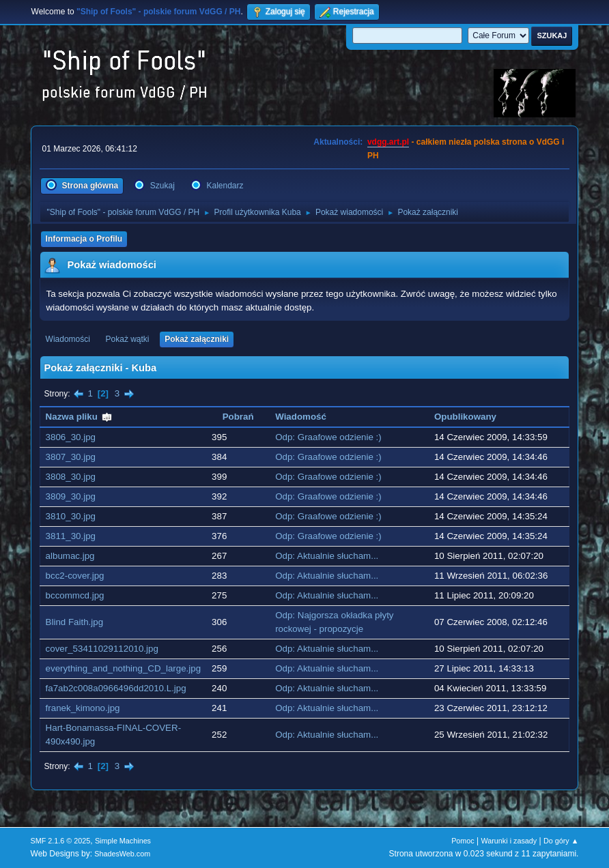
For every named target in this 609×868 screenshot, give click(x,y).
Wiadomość (301, 417)
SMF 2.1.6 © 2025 (61, 841)
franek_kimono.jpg (83, 708)
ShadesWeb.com (122, 854)
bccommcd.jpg (75, 595)
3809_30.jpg (71, 496)
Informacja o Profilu (84, 239)
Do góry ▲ (561, 841)
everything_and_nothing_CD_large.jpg (123, 668)
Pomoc (463, 841)
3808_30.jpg (71, 477)
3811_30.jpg (71, 536)
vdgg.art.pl (388, 142)
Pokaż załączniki (197, 339)
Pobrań (238, 417)
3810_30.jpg (71, 516)
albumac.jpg (70, 556)
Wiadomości (68, 339)
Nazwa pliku (79, 417)
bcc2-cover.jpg (75, 576)
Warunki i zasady (509, 841)
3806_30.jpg (71, 437)
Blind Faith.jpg (74, 622)
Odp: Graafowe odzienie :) (328, 437)
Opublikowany (465, 417)
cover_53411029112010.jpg (102, 649)
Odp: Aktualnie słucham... (327, 556)
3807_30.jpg (71, 457)
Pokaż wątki (128, 339)
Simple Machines (123, 841)
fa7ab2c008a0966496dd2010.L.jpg (116, 688)
